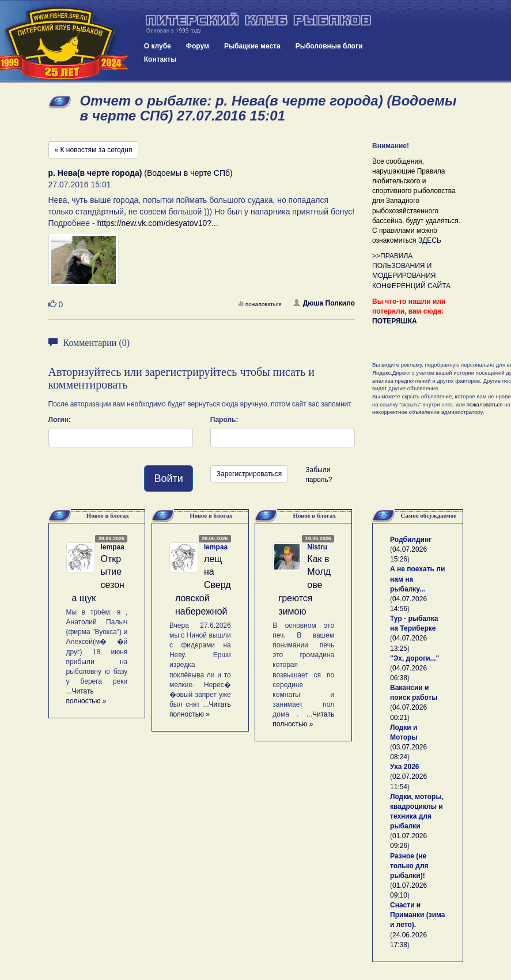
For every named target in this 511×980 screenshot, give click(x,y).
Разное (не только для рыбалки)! (409, 866)
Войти (168, 478)
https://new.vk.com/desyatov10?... (158, 223)
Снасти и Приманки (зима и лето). (417, 915)
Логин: (60, 420)
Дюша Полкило (324, 303)
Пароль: (224, 420)
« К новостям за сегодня (94, 150)
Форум (198, 46)
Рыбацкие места (252, 46)
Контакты (160, 59)
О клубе (158, 46)
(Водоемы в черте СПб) (141, 173)
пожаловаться (260, 304)
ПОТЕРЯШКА (395, 321)
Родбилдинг (411, 540)
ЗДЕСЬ (430, 240)
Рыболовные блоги (329, 46)
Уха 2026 (405, 767)
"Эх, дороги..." (415, 658)
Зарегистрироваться (249, 474)
